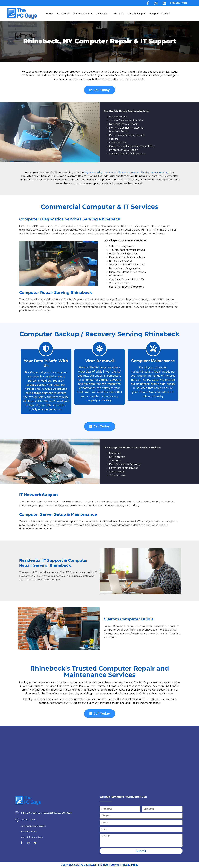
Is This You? (63, 14)
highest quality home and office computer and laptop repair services (127, 172)
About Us (119, 14)
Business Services (83, 14)
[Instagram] (156, 3)
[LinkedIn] (164, 3)
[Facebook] (147, 3)
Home (50, 14)
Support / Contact (160, 14)
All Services (103, 14)
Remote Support (137, 14)
